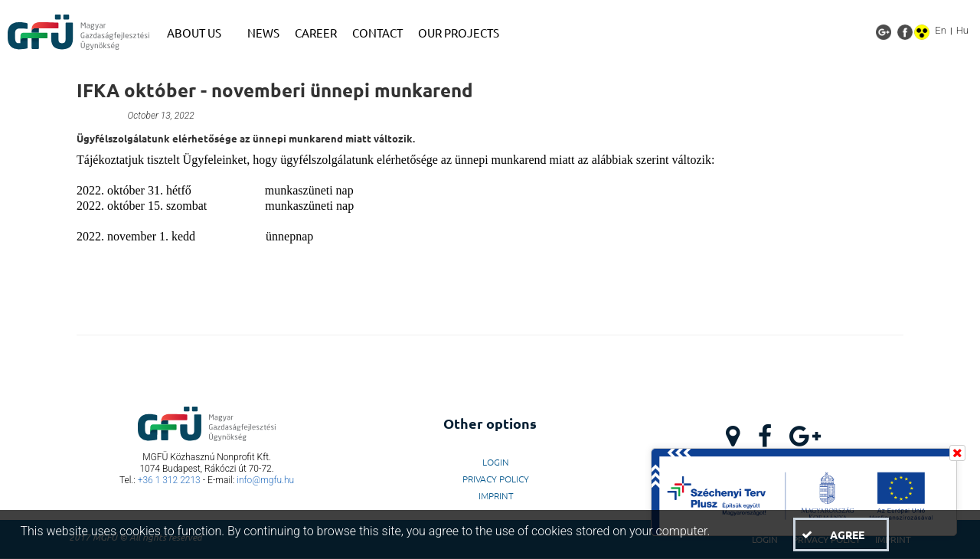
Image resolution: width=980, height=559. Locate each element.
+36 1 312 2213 (169, 480)
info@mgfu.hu (265, 480)
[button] (841, 534)
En (941, 30)
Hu (962, 30)
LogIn (496, 462)
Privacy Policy (496, 479)
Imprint (496, 495)
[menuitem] (199, 33)
